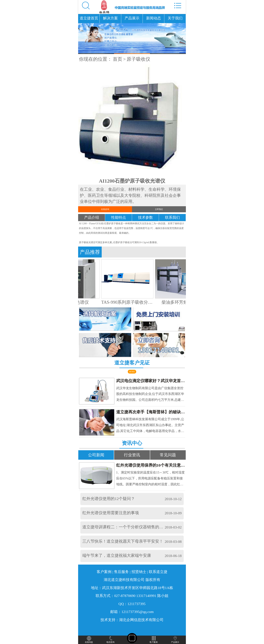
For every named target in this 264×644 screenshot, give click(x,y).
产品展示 (132, 18)
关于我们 (175, 18)
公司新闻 (96, 455)
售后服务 (121, 572)
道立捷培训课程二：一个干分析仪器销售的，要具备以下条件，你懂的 (145, 527)
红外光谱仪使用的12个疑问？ (109, 499)
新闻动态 (154, 18)
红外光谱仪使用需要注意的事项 (111, 513)
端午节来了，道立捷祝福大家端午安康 (117, 555)
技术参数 (145, 218)
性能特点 (119, 218)
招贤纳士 (139, 572)
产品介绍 (92, 218)
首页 (118, 59)
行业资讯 (132, 455)
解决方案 (110, 18)
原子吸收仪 (138, 59)
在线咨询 (105, 209)
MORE (132, 372)
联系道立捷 (158, 572)
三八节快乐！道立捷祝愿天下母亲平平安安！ (123, 541)
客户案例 (104, 572)
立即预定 (159, 209)
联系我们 (172, 218)
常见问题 (168, 455)
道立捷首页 (89, 18)
